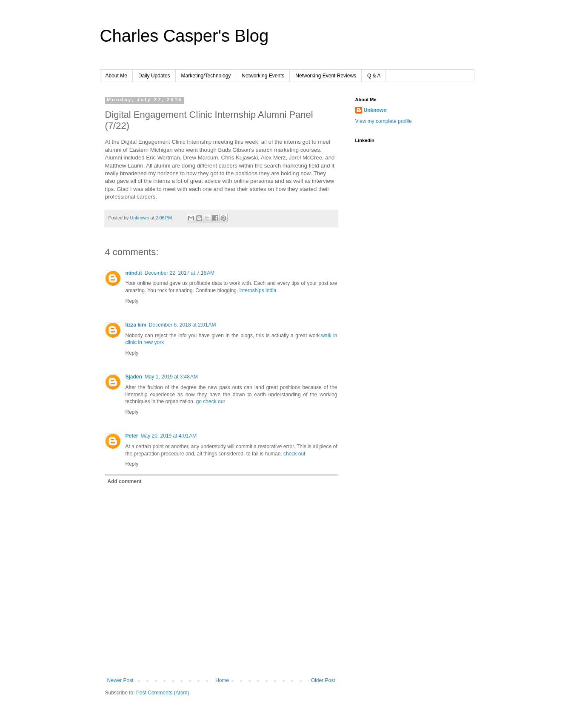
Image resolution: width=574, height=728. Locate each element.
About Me (116, 76)
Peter (132, 436)
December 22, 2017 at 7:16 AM (180, 273)
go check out (211, 401)
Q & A (374, 76)
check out (294, 454)
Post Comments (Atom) (163, 693)
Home (222, 680)
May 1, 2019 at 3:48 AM (171, 377)
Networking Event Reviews (326, 76)
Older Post (323, 680)
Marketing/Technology (206, 76)
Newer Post (120, 680)
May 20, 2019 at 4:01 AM (169, 436)
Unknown (375, 110)
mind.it (134, 273)
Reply (132, 301)
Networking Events (263, 76)
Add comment (125, 481)
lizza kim (136, 325)
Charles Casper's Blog (184, 36)
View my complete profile (384, 121)
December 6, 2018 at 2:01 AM (183, 325)
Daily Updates (154, 76)
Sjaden (134, 377)
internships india (258, 290)
